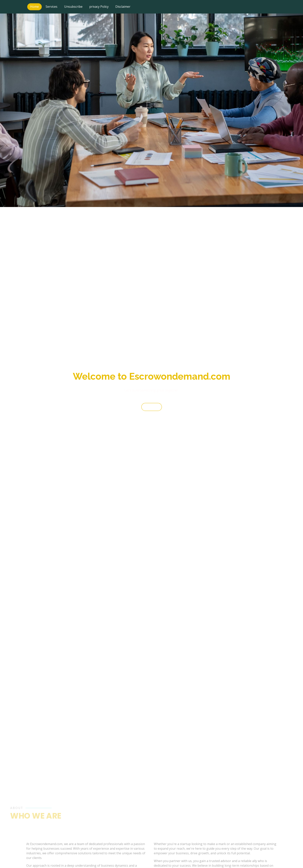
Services (51, 7)
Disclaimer (123, 7)
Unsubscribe (73, 7)
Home (34, 7)
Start (152, 410)
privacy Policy (99, 7)
